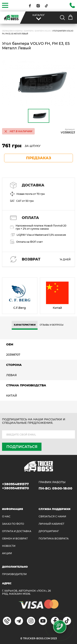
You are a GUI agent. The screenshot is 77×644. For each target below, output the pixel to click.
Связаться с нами (52, 516)
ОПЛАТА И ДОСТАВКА (17, 531)
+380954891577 (15, 484)
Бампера (29, 31)
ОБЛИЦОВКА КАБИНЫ (12, 31)
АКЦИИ (7, 553)
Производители (14, 574)
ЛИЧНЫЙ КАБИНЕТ (51, 524)
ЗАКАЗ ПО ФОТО (13, 524)
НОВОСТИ (9, 546)
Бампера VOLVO (43, 31)
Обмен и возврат (15, 539)
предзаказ (39, 158)
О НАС (6, 516)
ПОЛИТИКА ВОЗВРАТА (54, 539)
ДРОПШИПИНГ (49, 531)
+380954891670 (16, 488)
